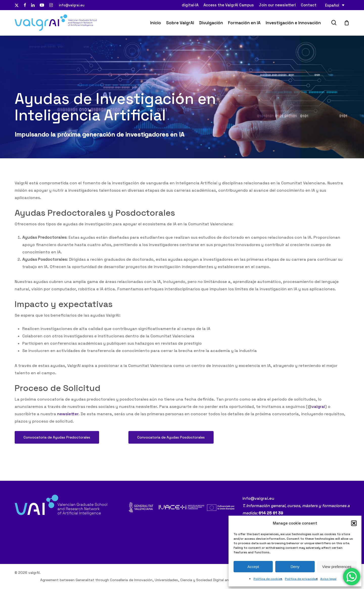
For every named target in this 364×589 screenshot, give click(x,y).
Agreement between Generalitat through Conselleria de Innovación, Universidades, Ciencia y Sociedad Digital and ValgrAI (142, 580)
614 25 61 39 (271, 513)
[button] (354, 523)
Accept (253, 567)
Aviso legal (328, 579)
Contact (309, 5)
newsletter (68, 419)
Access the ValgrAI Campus (229, 5)
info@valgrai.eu (72, 5)
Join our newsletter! (277, 5)
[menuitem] (335, 5)
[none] (335, 5)
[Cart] (347, 23)
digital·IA (190, 5)
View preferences (337, 567)
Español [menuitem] (332, 5)
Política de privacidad (301, 579)
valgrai (318, 412)
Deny (295, 567)
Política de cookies (268, 579)
